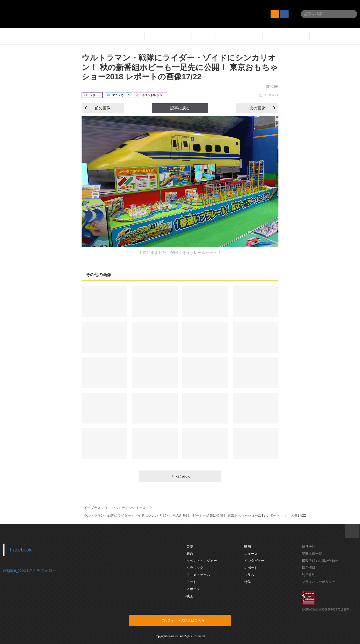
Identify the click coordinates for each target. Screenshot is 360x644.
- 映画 (189, 596)
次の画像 (262, 108)
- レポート (250, 568)
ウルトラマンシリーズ (129, 508)
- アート (191, 582)
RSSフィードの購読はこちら (191, 620)
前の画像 (98, 108)
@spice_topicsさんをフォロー (30, 570)
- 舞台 (189, 554)
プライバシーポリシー (319, 582)
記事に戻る (180, 108)
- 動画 (247, 547)
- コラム (248, 575)
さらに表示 (180, 476)
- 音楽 (189, 547)
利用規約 (309, 575)
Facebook (21, 550)
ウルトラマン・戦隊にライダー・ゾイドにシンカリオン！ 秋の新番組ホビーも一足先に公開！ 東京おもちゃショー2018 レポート (182, 515)
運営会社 (309, 547)
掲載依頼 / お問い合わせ (320, 561)
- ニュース (250, 554)
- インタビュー (253, 561)
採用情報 (309, 568)
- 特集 (247, 582)
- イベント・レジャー (201, 561)
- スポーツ (192, 589)
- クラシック (194, 568)
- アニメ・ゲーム (197, 575)
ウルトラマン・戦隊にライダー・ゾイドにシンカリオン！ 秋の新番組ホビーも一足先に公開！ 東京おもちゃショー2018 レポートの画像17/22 (180, 67)
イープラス (92, 508)
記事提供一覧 (312, 554)
